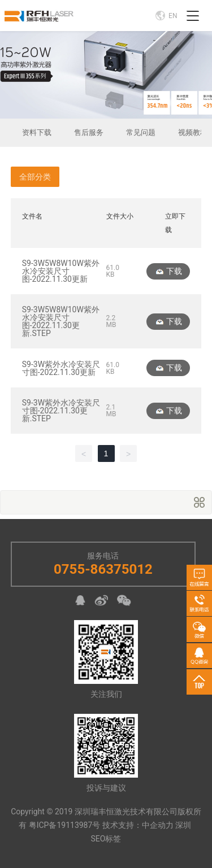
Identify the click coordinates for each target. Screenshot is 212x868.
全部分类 (35, 177)
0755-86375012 (103, 569)
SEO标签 (106, 839)
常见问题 (141, 132)
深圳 (183, 825)
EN (166, 16)
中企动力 (158, 825)
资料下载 (37, 132)
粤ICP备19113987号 (65, 825)
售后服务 (89, 132)
